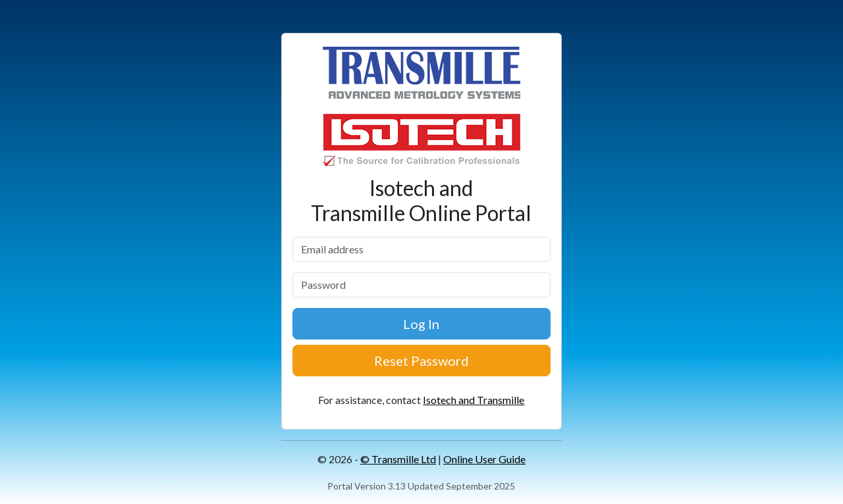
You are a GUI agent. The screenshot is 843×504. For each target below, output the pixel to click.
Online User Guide (484, 459)
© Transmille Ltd (398, 459)
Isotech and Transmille (474, 400)
